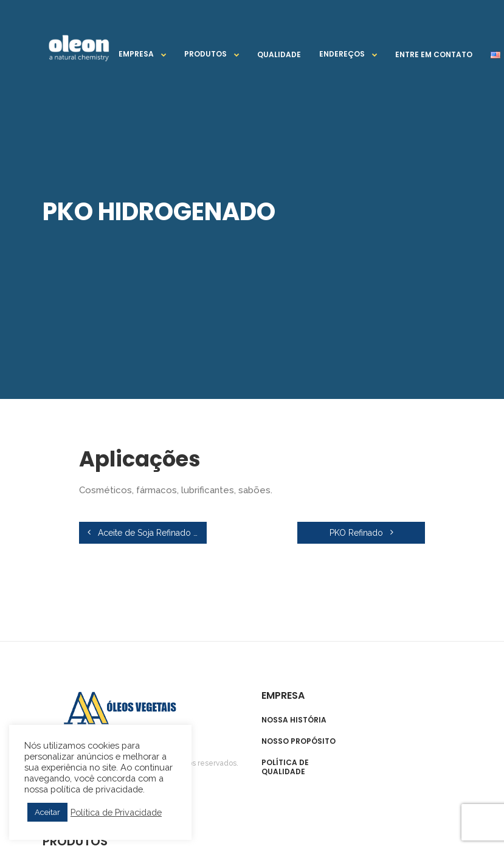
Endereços (342, 54)
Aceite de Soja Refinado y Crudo (147, 533)
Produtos (205, 54)
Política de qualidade (285, 767)
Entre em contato (434, 54)
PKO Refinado (361, 533)
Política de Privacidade (116, 812)
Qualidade (279, 54)
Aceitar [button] (47, 812)
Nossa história (294, 720)
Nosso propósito (299, 741)
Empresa (136, 54)
